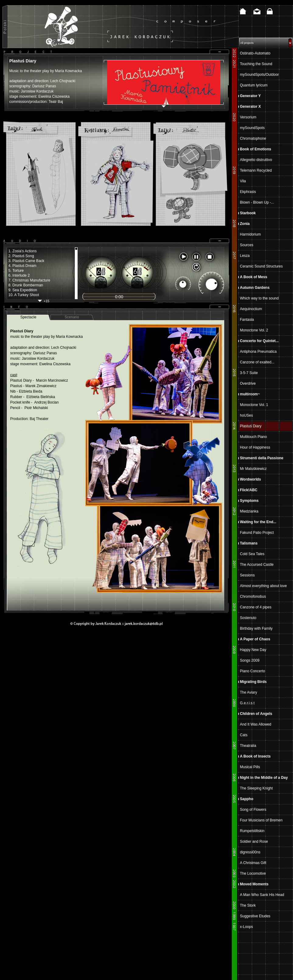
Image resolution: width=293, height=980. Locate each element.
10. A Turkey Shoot (24, 295)
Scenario (72, 317)
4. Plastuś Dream (23, 266)
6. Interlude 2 (19, 275)
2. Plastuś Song (21, 256)
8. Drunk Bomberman (26, 285)
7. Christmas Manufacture (29, 280)
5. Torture (16, 271)
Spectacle (28, 317)
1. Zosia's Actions (23, 251)
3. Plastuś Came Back (26, 261)
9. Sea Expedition (23, 290)
